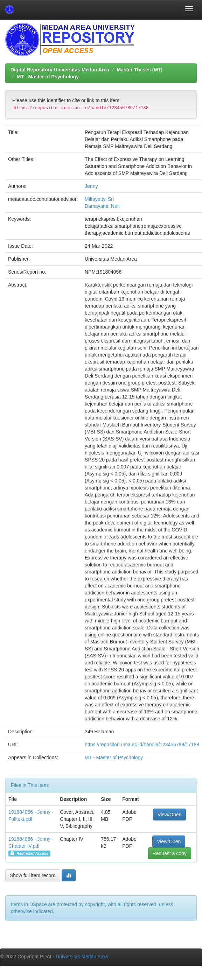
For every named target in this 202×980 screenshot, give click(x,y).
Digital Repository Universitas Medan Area (60, 70)
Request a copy (170, 853)
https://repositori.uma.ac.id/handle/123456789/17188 (142, 745)
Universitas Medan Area (82, 957)
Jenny (91, 186)
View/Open (169, 815)
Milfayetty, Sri (99, 199)
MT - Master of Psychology (48, 77)
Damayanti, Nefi (102, 206)
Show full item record (33, 875)
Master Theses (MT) (140, 70)
